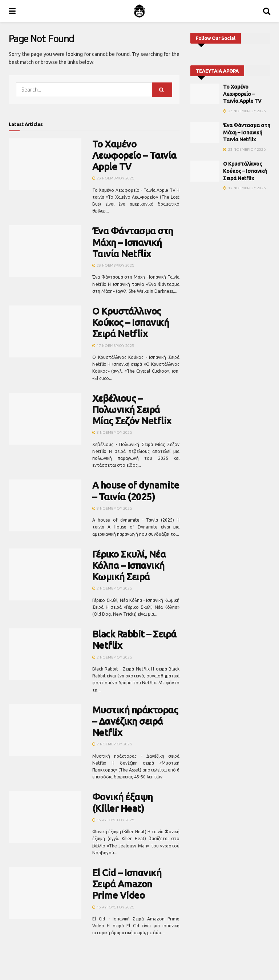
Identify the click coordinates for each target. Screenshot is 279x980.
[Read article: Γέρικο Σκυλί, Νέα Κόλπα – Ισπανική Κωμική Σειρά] (45, 574)
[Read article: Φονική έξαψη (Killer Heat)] (45, 817)
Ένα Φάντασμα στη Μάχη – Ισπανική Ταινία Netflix (133, 242)
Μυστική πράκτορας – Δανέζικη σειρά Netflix (135, 721)
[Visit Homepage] (139, 11)
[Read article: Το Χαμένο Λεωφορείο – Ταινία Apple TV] (45, 164)
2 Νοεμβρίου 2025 (112, 588)
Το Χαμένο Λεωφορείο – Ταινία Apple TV (134, 155)
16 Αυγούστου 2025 (113, 820)
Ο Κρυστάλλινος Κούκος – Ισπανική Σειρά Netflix (131, 322)
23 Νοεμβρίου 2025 (113, 178)
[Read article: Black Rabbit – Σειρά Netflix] (45, 654)
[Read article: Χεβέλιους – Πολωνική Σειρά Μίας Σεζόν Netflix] (45, 419)
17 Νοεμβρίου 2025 (113, 345)
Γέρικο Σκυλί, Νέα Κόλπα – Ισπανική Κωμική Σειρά (129, 565)
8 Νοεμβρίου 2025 (112, 432)
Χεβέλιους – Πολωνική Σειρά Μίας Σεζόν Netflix (132, 410)
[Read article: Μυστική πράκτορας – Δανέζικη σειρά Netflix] (45, 730)
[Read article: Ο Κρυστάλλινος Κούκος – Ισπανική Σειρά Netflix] (45, 331)
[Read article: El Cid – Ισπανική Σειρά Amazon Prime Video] (45, 893)
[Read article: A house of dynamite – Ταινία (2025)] (45, 505)
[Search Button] (267, 11)
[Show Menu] (12, 11)
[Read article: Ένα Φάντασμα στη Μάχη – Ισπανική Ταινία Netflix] (45, 251)
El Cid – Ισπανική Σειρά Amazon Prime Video (127, 884)
